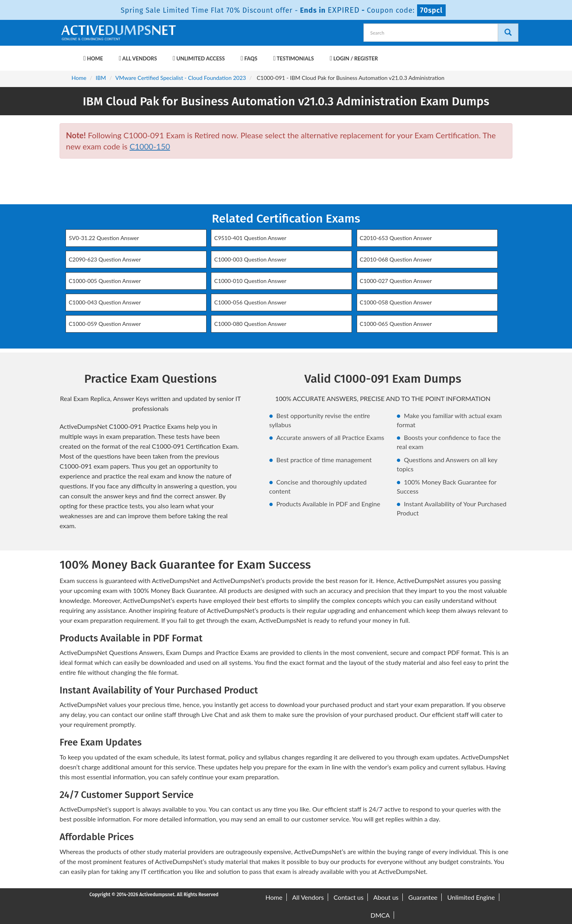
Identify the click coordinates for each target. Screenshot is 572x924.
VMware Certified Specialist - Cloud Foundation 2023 (181, 78)
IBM (101, 78)
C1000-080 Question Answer (250, 324)
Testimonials (294, 58)
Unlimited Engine (471, 897)
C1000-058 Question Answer (396, 302)
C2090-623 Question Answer (105, 259)
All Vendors (138, 58)
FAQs (249, 58)
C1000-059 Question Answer (105, 324)
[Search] (508, 33)
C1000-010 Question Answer (250, 281)
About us (386, 897)
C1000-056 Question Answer (250, 302)
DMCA (380, 915)
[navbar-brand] (70, 54)
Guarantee (423, 897)
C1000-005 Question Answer (105, 281)
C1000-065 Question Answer (396, 324)
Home (93, 58)
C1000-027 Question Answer (396, 281)
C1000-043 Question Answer (105, 302)
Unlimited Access (199, 58)
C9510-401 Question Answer (250, 238)
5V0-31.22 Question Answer (104, 238)
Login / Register (354, 58)
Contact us (349, 897)
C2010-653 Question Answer (396, 238)
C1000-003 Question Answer (250, 259)
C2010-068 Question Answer (396, 259)
